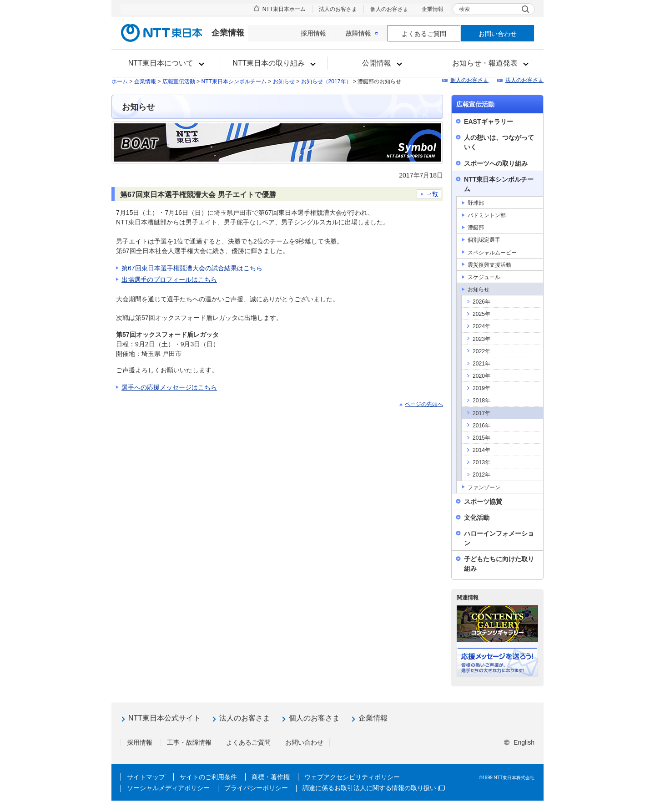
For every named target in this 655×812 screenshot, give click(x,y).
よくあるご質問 (424, 34)
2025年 (481, 314)
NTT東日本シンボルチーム (234, 81)
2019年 (481, 388)
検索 (464, 9)
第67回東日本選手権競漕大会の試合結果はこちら (192, 268)
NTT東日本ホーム (284, 9)
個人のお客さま (389, 9)
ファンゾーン (484, 487)
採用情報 (313, 33)
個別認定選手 (484, 240)
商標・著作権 (271, 777)
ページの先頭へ (424, 404)
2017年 (481, 413)
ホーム (120, 81)
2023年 (481, 339)
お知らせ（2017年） (326, 81)
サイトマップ (146, 777)
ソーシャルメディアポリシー (168, 788)
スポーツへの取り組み (496, 163)
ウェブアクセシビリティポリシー (352, 777)
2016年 (481, 426)
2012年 (481, 475)
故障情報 (362, 33)
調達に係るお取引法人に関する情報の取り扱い (374, 788)
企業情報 (433, 9)
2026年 (481, 302)
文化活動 (477, 518)
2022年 (481, 351)
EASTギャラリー (489, 122)
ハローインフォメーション (499, 538)
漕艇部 (476, 228)
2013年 (481, 462)
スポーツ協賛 (483, 502)
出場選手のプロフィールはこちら (169, 279)
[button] (166, 63)
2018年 (481, 401)
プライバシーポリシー (256, 788)
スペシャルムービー (492, 253)
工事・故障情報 (189, 742)
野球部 (476, 203)
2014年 (481, 450)
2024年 (481, 326)
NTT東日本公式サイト (164, 718)
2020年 (481, 376)
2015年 (481, 438)
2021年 (481, 364)
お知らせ (284, 81)
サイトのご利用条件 (208, 777)
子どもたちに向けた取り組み (499, 564)
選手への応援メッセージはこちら (169, 387)
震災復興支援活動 (489, 265)
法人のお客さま (338, 9)
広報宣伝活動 (179, 81)
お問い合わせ (498, 34)
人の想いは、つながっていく (499, 142)
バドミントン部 (487, 215)
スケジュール (484, 277)
